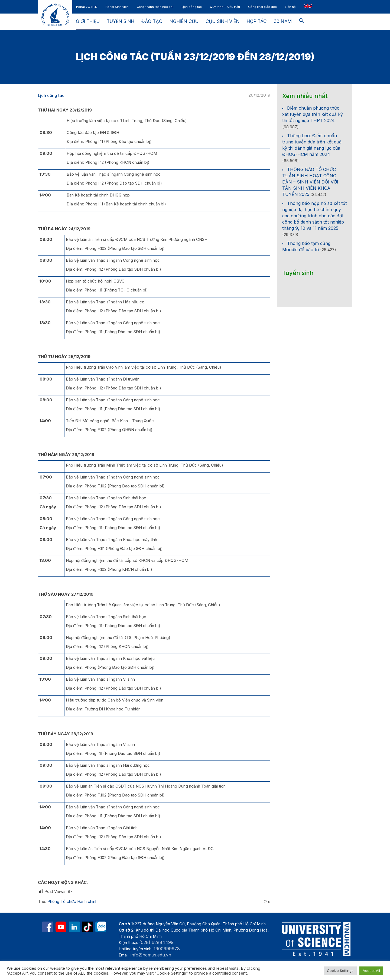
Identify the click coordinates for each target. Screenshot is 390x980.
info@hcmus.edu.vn (151, 955)
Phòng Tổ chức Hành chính (72, 901)
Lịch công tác (51, 95)
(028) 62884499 (156, 942)
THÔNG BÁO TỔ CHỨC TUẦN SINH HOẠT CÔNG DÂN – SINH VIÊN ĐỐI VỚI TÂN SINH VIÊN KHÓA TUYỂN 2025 (310, 182)
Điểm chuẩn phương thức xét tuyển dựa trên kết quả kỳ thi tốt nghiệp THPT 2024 (313, 114)
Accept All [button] (371, 971)
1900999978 (167, 949)
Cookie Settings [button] (340, 971)
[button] (301, 22)
